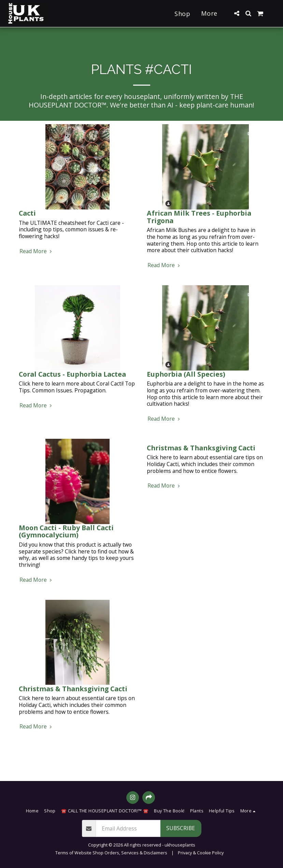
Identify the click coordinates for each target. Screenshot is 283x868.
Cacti (27, 213)
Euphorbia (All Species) (186, 374)
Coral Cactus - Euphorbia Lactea (72, 374)
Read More (37, 251)
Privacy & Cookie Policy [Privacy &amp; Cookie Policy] (201, 853)
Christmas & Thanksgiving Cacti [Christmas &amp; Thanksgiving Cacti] (201, 448)
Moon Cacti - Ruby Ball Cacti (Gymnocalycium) (66, 531)
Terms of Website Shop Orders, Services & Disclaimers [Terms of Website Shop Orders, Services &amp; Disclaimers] (111, 853)
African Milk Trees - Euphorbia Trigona (199, 217)
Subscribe (181, 828)
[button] (237, 13)
